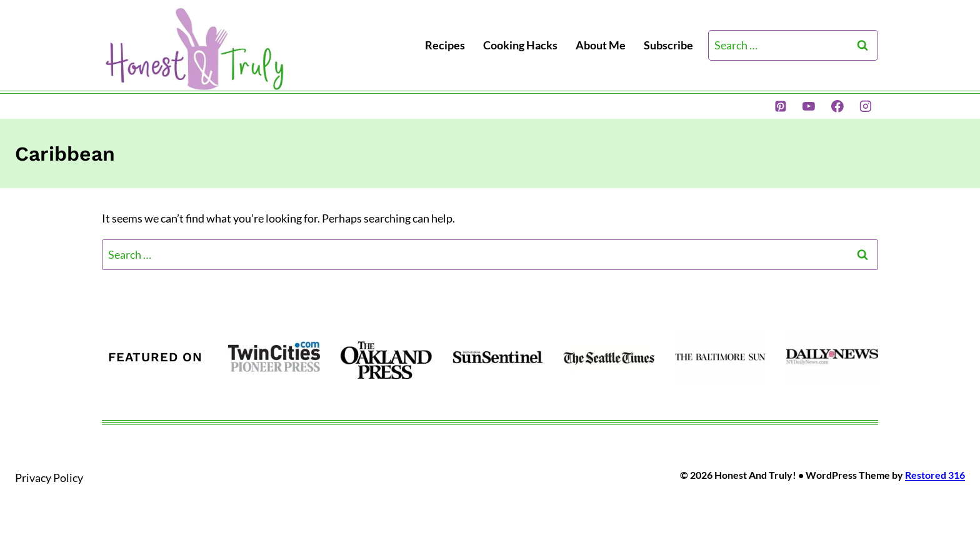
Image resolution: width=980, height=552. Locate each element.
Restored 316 (935, 475)
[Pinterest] (781, 106)
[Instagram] (866, 106)
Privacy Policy (49, 478)
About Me (601, 45)
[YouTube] (809, 106)
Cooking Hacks (520, 45)
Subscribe (668, 45)
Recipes (445, 45)
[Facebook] (837, 106)
